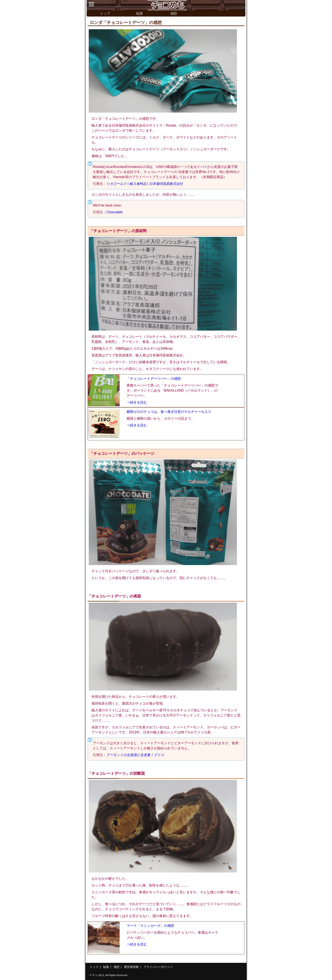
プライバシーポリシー (158, 967)
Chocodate (114, 212)
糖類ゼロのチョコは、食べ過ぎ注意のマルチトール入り (169, 412)
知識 (139, 13)
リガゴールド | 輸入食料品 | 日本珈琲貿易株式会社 (145, 184)
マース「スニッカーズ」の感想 (150, 926)
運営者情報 (131, 967)
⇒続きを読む (137, 402)
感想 (174, 13)
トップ (105, 13)
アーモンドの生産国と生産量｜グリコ (135, 755)
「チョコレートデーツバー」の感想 (154, 379)
